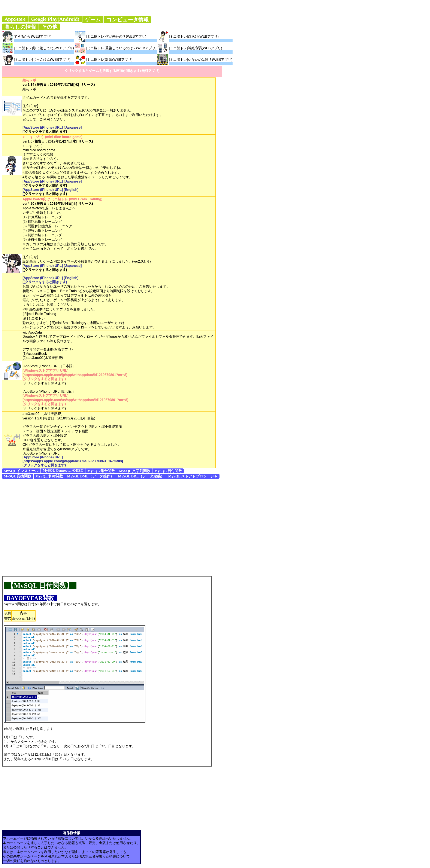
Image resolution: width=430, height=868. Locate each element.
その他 (49, 27)
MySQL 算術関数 (49, 476)
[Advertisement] (48, 527)
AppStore (15, 19)
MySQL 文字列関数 (135, 471)
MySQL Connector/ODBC (63, 470)
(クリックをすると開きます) (45, 132)
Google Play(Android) (55, 19)
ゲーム (93, 20)
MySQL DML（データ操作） (90, 476)
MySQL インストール (21, 471)
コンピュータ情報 (128, 20)
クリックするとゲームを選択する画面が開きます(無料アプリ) (112, 71)
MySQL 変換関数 (17, 476)
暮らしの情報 (20, 27)
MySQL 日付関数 (168, 471)
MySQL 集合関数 (101, 471)
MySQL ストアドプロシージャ (193, 476)
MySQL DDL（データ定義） (141, 476)
